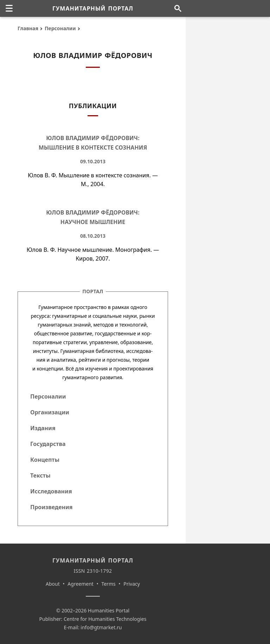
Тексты (40, 475)
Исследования (51, 491)
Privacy (132, 584)
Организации (50, 412)
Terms (108, 584)
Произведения (52, 507)
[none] (9, 8)
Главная (28, 28)
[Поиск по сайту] (178, 8)
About (53, 584)
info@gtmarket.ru (101, 627)
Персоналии (60, 28)
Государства (48, 444)
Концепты (45, 460)
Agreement (81, 584)
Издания (43, 428)
